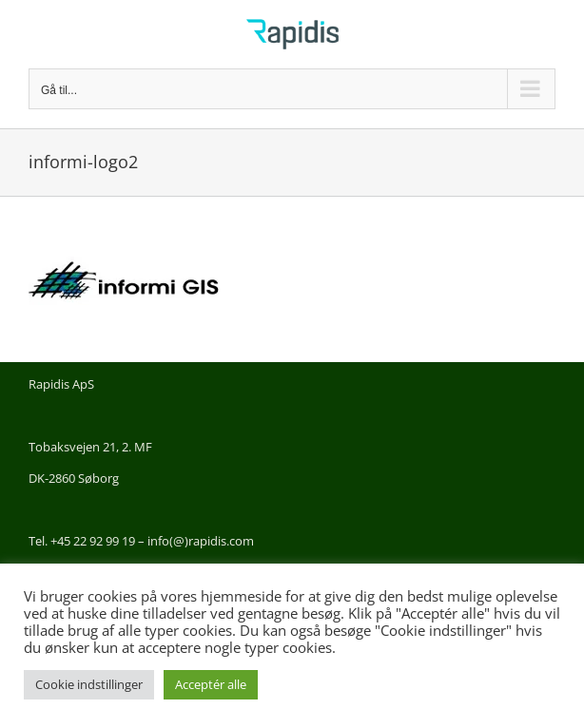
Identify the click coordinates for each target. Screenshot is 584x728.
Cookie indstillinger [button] (89, 684)
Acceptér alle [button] (211, 684)
